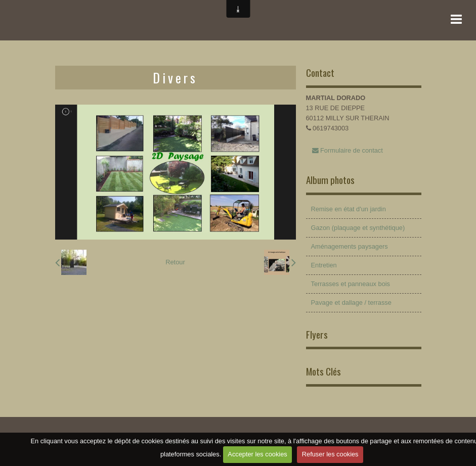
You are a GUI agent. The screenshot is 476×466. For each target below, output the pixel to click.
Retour (175, 262)
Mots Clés (323, 371)
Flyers (317, 334)
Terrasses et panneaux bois (351, 284)
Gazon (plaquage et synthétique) (358, 228)
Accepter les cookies (257, 454)
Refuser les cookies (330, 454)
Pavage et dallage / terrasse (351, 302)
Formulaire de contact (348, 150)
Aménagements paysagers (350, 246)
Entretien (324, 265)
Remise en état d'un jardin (349, 209)
